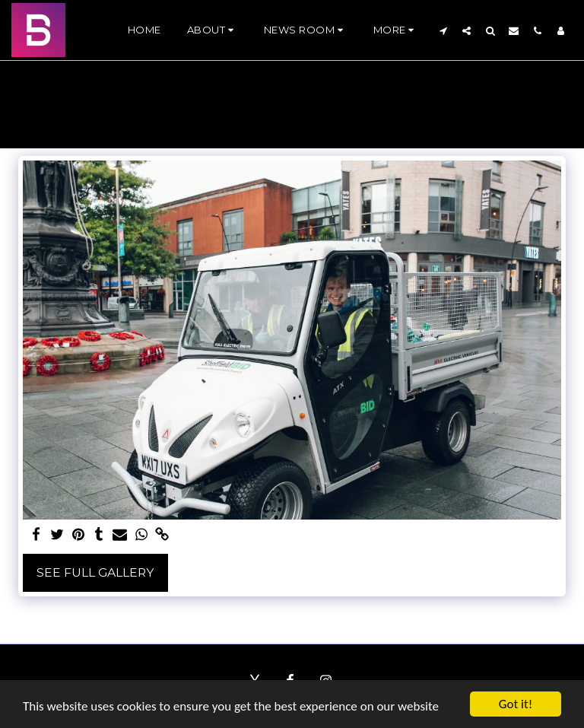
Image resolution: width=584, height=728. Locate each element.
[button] (213, 30)
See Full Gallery (95, 572)
